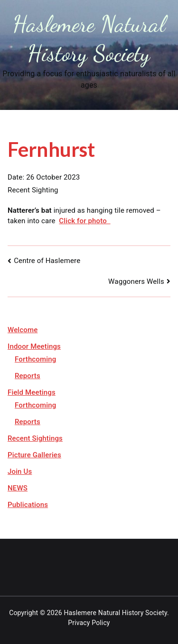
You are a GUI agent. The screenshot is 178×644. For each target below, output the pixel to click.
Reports (28, 376)
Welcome (23, 330)
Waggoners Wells (136, 281)
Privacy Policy (89, 623)
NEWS (18, 488)
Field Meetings (32, 392)
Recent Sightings (35, 438)
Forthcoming (35, 359)
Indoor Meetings (34, 346)
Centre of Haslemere (47, 261)
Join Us (20, 472)
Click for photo (84, 221)
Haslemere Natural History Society (115, 613)
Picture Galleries (34, 455)
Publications (28, 505)
